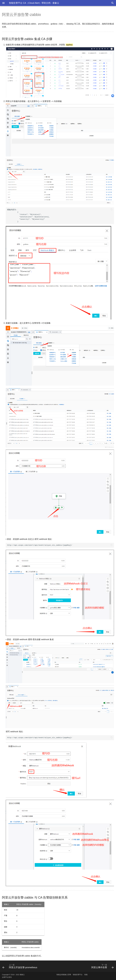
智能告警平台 (78, 975)
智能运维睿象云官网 (64, 975)
